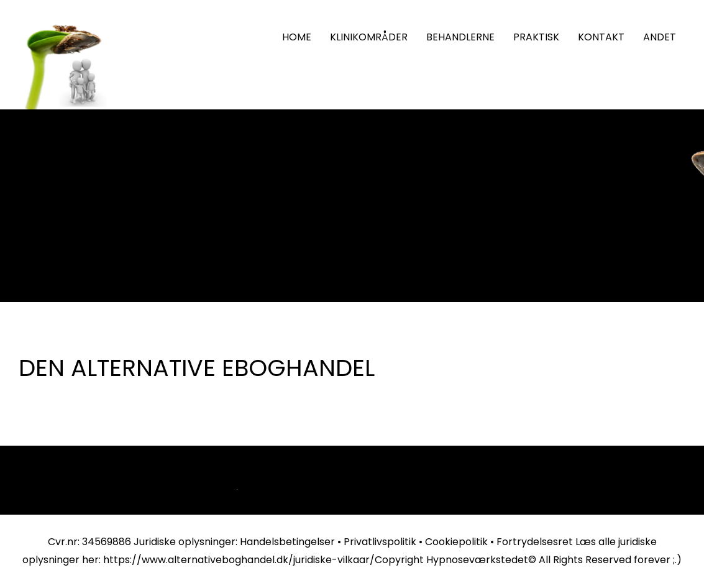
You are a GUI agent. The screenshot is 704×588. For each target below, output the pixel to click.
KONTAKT (601, 37)
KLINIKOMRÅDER (369, 37)
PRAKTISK (536, 37)
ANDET (660, 37)
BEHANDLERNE (460, 37)
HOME (297, 37)
